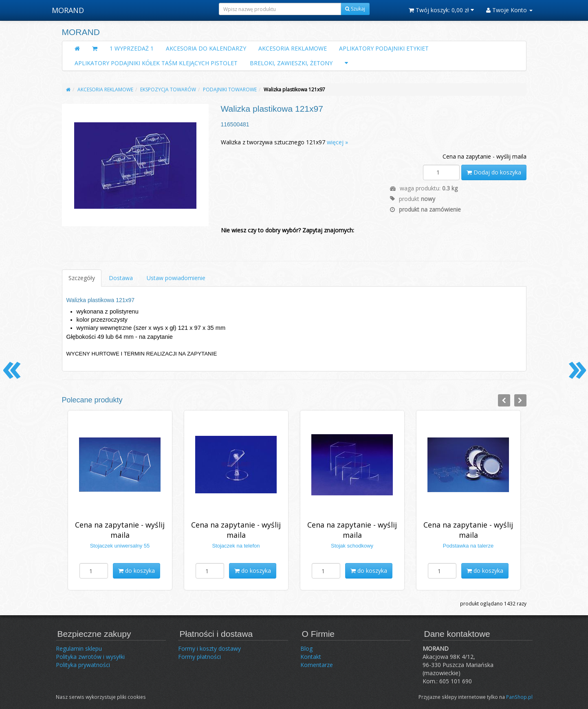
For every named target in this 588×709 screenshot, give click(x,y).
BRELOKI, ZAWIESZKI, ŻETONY (291, 63)
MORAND (68, 10)
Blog (306, 648)
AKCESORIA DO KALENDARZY (206, 48)
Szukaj (355, 9)
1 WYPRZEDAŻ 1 (132, 48)
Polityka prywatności (83, 665)
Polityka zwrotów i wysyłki (90, 657)
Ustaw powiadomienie (176, 278)
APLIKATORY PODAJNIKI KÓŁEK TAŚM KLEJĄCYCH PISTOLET (156, 63)
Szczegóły (82, 278)
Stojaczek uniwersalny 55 (120, 546)
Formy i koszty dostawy (209, 648)
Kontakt (311, 657)
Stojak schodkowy (352, 546)
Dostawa (121, 278)
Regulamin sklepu (79, 648)
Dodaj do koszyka (494, 172)
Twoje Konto (509, 10)
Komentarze (317, 665)
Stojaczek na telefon (236, 546)
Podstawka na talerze (468, 546)
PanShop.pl (519, 697)
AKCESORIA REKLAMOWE (293, 48)
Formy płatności (199, 657)
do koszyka (137, 571)
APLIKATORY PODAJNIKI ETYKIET (384, 48)
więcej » (337, 142)
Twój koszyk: (441, 10)
